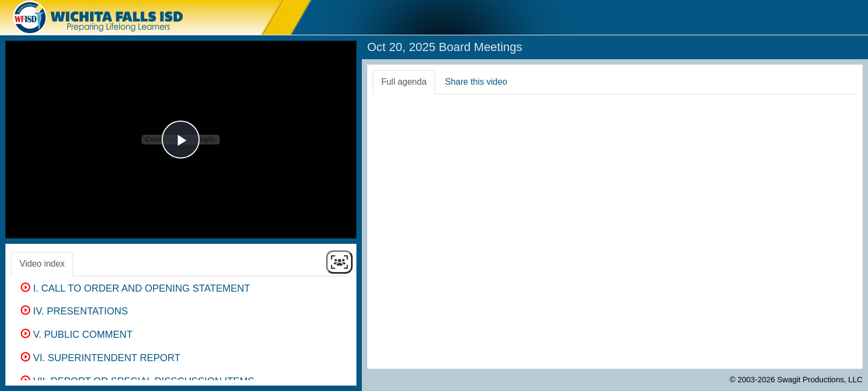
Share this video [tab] (476, 82)
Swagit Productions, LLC (820, 380)
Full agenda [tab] (404, 82)
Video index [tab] (42, 264)
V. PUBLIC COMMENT (76, 335)
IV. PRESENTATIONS (74, 311)
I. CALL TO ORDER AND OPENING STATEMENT (135, 288)
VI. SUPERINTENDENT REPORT (100, 358)
